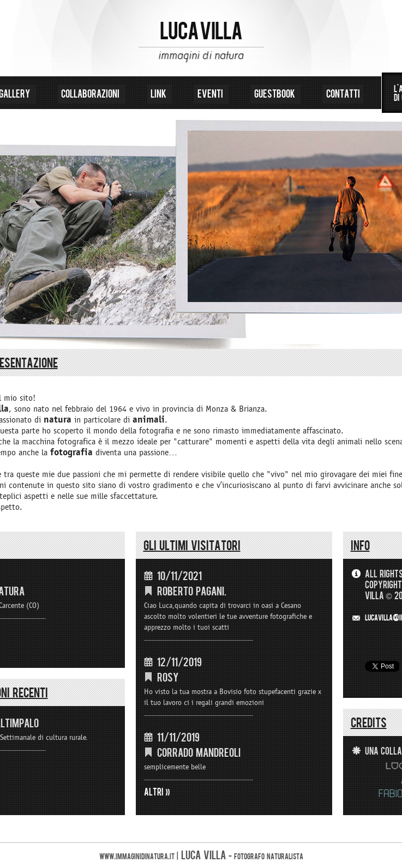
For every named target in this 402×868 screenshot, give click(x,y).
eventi (211, 94)
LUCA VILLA (201, 32)
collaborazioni (91, 94)
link (160, 94)
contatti (343, 94)
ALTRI (154, 792)
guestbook (276, 94)
